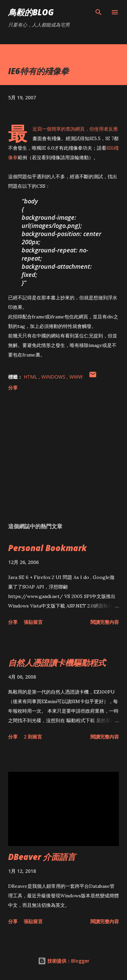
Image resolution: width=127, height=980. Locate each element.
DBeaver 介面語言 (42, 857)
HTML (31, 377)
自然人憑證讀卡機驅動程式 (57, 662)
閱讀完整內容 (105, 622)
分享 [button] (13, 388)
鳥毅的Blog (31, 12)
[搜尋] (99, 12)
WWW (76, 377)
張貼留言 (33, 622)
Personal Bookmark (47, 548)
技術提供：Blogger (64, 961)
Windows (54, 377)
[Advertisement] (63, 458)
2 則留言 (33, 737)
